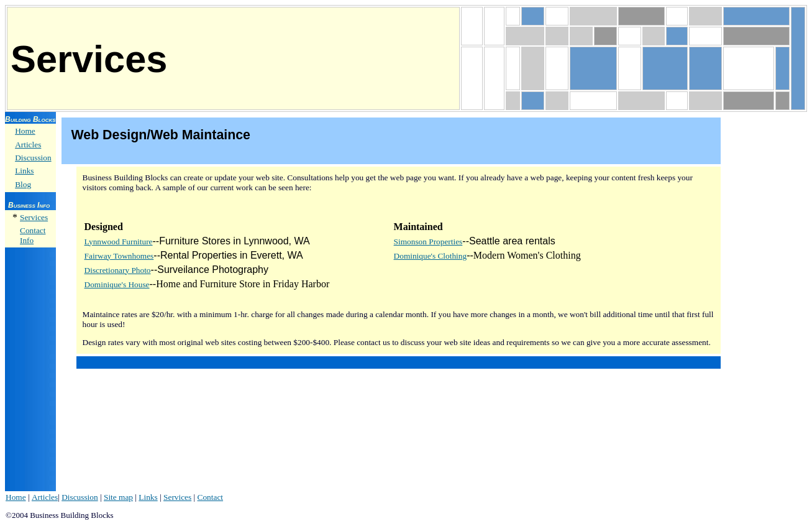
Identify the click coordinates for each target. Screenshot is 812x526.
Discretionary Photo (118, 270)
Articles (28, 145)
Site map (118, 497)
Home (25, 131)
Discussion (33, 158)
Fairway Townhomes (119, 256)
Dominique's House (117, 284)
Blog (23, 184)
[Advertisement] (767, 302)
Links (24, 171)
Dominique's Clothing (431, 256)
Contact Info (33, 235)
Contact (210, 497)
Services (34, 217)
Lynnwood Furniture (119, 242)
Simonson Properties (428, 242)
